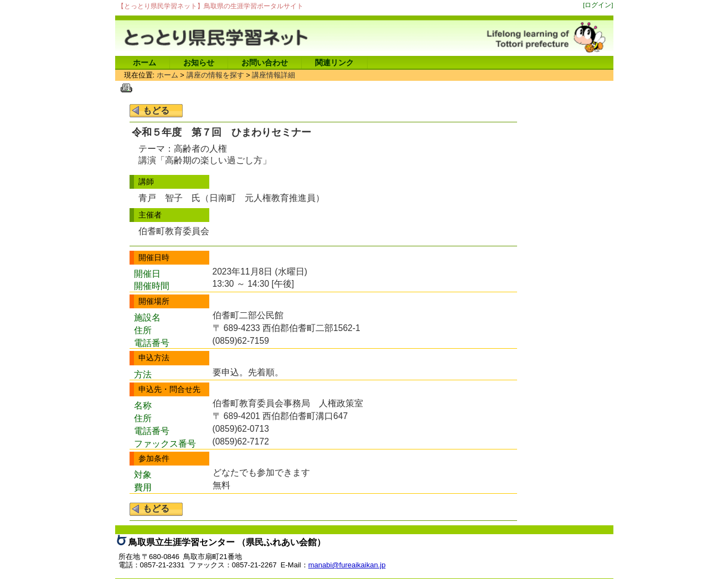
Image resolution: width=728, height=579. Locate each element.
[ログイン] (598, 5)
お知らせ (199, 63)
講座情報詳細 (273, 75)
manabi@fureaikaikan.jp (347, 565)
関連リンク (334, 63)
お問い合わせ (265, 63)
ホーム (144, 63)
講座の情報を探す (215, 75)
